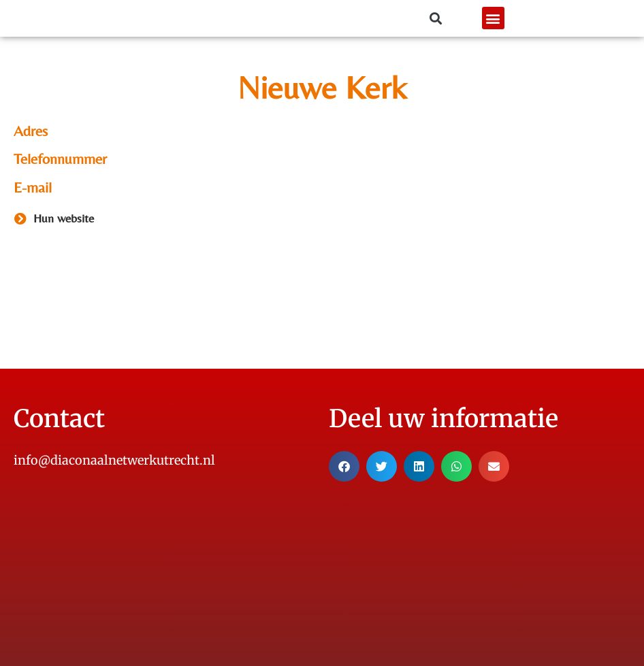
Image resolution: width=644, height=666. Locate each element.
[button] (493, 19)
